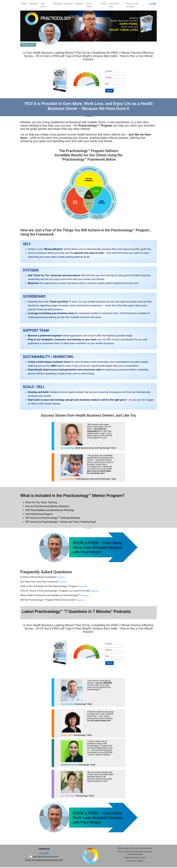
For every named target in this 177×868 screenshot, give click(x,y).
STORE (103, 4)
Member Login (28, 45)
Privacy (120, 852)
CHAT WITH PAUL (114, 5)
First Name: (109, 71)
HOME (24, 4)
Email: (107, 84)
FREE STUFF (43, 5)
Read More (61, 577)
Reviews (135, 858)
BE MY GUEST (89, 5)
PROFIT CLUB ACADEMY (132, 5)
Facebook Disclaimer (135, 854)
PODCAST (80, 4)
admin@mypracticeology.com (46, 857)
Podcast (142, 858)
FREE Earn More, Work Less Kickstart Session (135, 848)
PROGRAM (58, 4)
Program (127, 858)
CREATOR (34, 4)
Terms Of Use (129, 852)
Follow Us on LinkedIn (135, 861)
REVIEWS (69, 4)
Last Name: (109, 77)
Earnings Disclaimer (143, 852)
